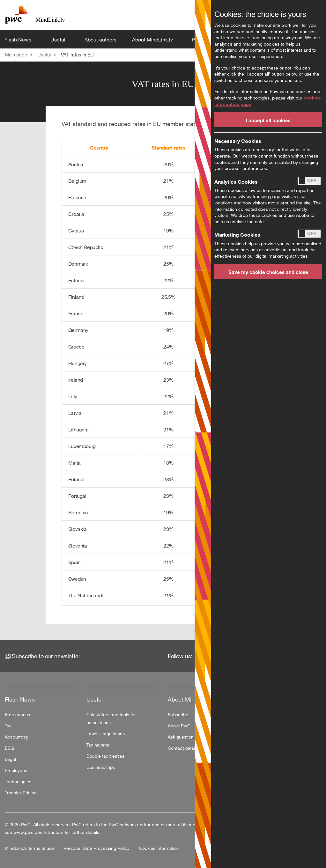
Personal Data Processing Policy (97, 848)
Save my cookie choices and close (268, 272)
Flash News (19, 40)
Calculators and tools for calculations (111, 718)
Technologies (18, 781)
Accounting (16, 737)
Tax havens (98, 745)
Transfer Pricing (21, 793)
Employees (16, 770)
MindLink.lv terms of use (30, 848)
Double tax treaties (105, 756)
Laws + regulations (106, 734)
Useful (59, 40)
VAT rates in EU (77, 55)
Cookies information (159, 848)
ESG (9, 748)
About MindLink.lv (153, 40)
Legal (10, 759)
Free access (17, 714)
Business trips (101, 767)
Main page (16, 55)
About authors (100, 40)
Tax (8, 726)
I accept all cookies (268, 120)
